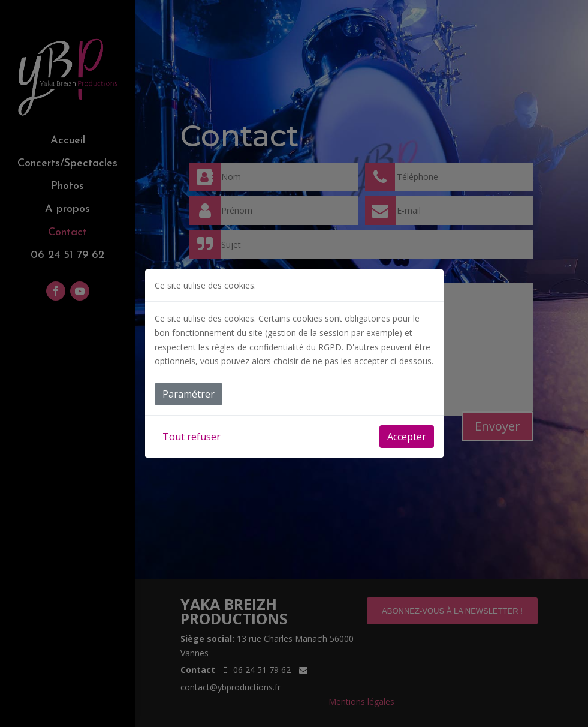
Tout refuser (192, 437)
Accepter (407, 437)
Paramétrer (189, 394)
